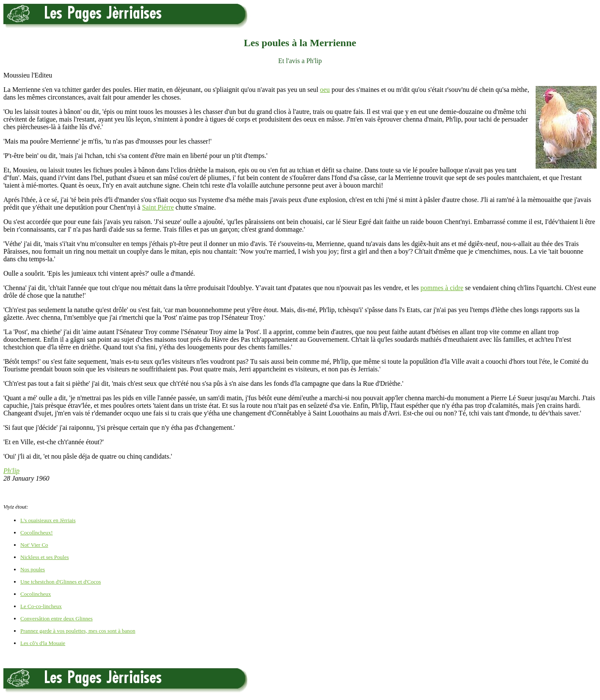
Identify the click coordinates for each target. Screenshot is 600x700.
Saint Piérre (158, 207)
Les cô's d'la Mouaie (43, 643)
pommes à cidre (442, 288)
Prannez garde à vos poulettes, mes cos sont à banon (78, 631)
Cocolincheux (36, 594)
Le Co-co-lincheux (41, 606)
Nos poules (33, 569)
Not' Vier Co (34, 545)
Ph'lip (11, 471)
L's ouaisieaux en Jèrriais (48, 520)
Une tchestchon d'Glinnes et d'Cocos (61, 582)
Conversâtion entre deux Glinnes (57, 618)
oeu (325, 90)
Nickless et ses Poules (44, 557)
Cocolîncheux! (37, 533)
